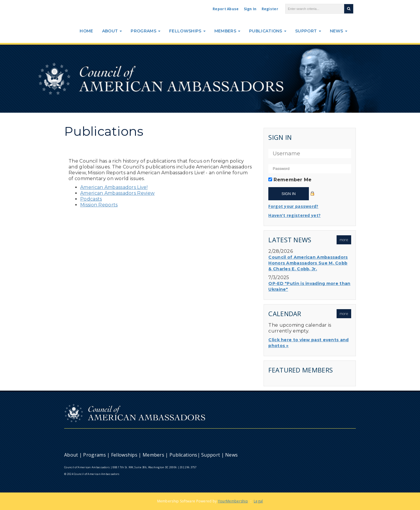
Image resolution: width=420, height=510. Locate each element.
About (112, 31)
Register (270, 9)
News (339, 31)
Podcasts (91, 199)
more (344, 240)
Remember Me (293, 180)
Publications (268, 31)
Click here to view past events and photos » (308, 343)
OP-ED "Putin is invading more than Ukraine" (309, 286)
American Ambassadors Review (117, 193)
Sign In (250, 9)
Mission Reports (99, 205)
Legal (258, 501)
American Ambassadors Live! (114, 187)
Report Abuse (226, 9)
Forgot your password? (293, 206)
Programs (146, 31)
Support (308, 31)
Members (227, 31)
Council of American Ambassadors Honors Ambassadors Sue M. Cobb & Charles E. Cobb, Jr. (308, 263)
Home (86, 31)
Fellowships (187, 31)
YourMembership (233, 501)
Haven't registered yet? (294, 215)
